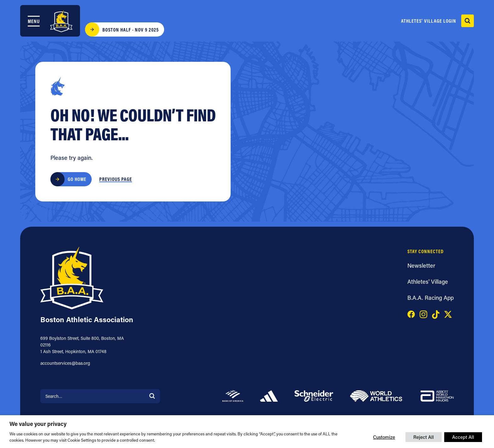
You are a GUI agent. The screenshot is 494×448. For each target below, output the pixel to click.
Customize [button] (384, 437)
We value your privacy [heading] (38, 424)
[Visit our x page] (448, 314)
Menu (34, 21)
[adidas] (269, 395)
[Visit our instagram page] (423, 314)
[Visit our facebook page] (411, 314)
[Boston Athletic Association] (61, 21)
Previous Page (116, 179)
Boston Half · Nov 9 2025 (131, 30)
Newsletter (421, 265)
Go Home (77, 179)
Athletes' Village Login (429, 21)
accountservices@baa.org (65, 363)
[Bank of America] (233, 395)
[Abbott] (437, 395)
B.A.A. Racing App (431, 298)
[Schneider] (314, 395)
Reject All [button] (424, 437)
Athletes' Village (428, 282)
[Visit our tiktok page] (436, 314)
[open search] (468, 21)
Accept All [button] (463, 437)
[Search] (152, 396)
